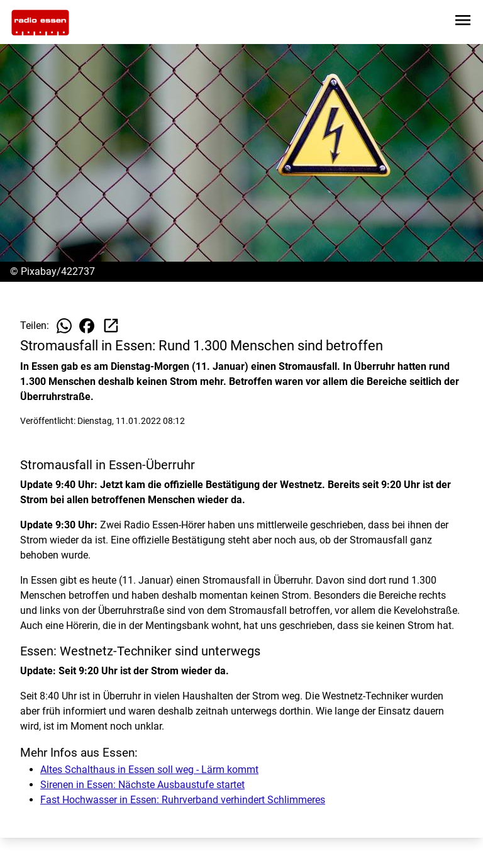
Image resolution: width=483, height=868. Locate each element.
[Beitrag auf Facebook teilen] (87, 326)
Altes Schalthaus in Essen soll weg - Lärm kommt (149, 770)
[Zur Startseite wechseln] (40, 23)
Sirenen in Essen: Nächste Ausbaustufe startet (142, 785)
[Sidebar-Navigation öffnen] (463, 22)
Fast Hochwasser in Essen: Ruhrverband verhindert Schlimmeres (183, 800)
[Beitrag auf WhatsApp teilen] (64, 326)
